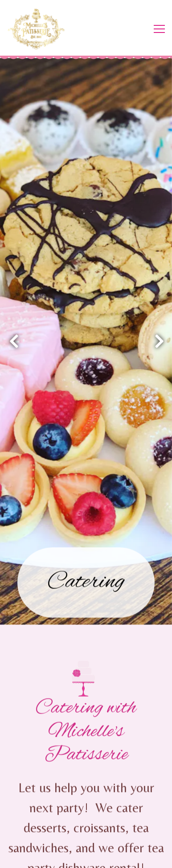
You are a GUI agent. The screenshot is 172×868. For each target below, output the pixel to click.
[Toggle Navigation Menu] (159, 29)
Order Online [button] (86, 834)
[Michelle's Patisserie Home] (40, 29)
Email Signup (86, 857)
